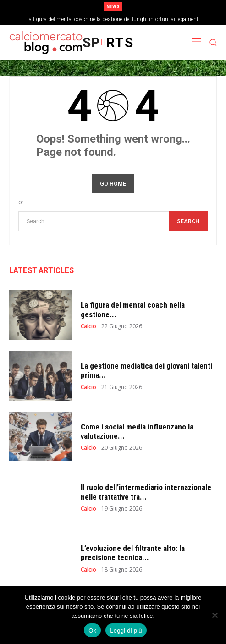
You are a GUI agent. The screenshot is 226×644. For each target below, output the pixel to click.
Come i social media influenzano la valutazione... (137, 431)
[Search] (188, 221)
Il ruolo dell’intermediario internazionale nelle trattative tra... (146, 492)
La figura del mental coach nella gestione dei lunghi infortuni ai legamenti (113, 19)
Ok (92, 630)
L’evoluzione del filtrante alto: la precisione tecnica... (133, 553)
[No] (215, 615)
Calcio (88, 326)
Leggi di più (126, 630)
